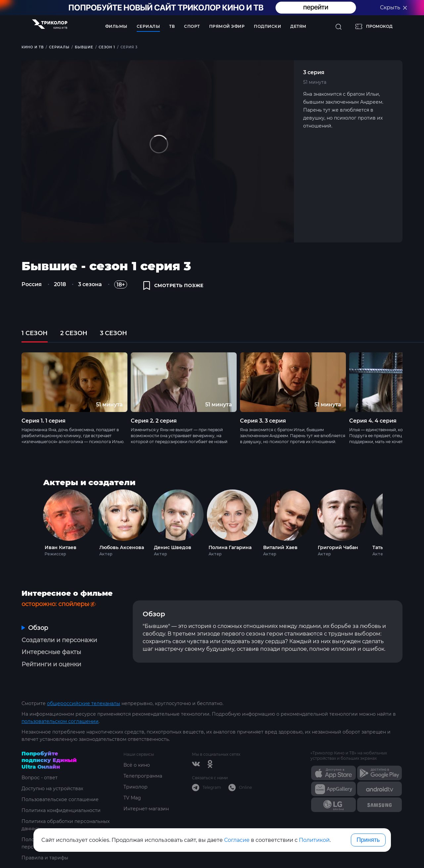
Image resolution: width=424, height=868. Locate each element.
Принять (368, 840)
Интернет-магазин (146, 809)
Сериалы (148, 26)
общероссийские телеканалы (84, 703)
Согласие (237, 840)
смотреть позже (173, 285)
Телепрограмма (143, 776)
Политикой (314, 840)
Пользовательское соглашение (60, 799)
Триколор (136, 787)
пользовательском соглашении (60, 721)
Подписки (267, 26)
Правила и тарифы (45, 858)
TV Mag (132, 798)
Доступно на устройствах (52, 789)
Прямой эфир (227, 26)
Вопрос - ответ (40, 778)
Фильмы (116, 26)
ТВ (172, 26)
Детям (298, 26)
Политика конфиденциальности (61, 810)
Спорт (192, 26)
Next (391, 521)
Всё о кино (137, 765)
